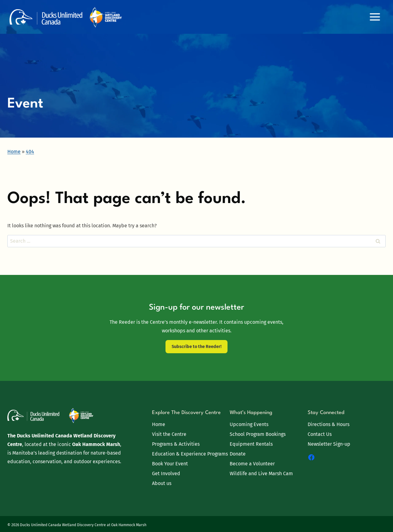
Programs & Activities (176, 444)
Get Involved (166, 473)
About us (162, 483)
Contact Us (320, 434)
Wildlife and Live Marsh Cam (261, 473)
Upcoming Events (249, 424)
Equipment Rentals (251, 444)
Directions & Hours (329, 424)
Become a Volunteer (252, 464)
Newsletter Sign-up (329, 444)
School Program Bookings (258, 434)
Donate (238, 454)
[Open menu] (375, 17)
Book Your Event (170, 464)
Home (159, 424)
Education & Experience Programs (190, 454)
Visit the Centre (169, 434)
